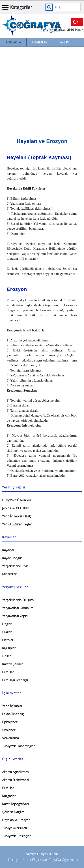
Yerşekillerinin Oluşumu (19, 600)
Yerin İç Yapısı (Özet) (17, 516)
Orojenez (9, 730)
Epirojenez (10, 722)
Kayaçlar (8, 550)
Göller (6, 656)
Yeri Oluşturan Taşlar (17, 524)
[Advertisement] (42, 91)
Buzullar (8, 672)
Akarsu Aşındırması (16, 772)
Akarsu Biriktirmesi (15, 780)
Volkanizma (11, 738)
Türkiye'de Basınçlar (16, 836)
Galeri (64, 42)
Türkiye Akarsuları (15, 828)
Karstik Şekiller (13, 664)
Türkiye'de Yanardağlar (18, 746)
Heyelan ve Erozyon (16, 820)
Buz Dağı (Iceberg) (15, 680)
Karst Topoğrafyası (16, 804)
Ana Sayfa (13, 42)
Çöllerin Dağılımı (14, 812)
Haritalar (40, 42)
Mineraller (9, 574)
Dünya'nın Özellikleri (16, 500)
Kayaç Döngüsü (13, 558)
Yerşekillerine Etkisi (16, 566)
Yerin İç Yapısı (12, 706)
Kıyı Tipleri (9, 648)
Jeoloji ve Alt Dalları (16, 508)
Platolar (8, 640)
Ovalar (7, 632)
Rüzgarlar (9, 796)
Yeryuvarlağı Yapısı (15, 616)
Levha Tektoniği (13, 714)
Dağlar (7, 624)
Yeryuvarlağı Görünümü (19, 608)
